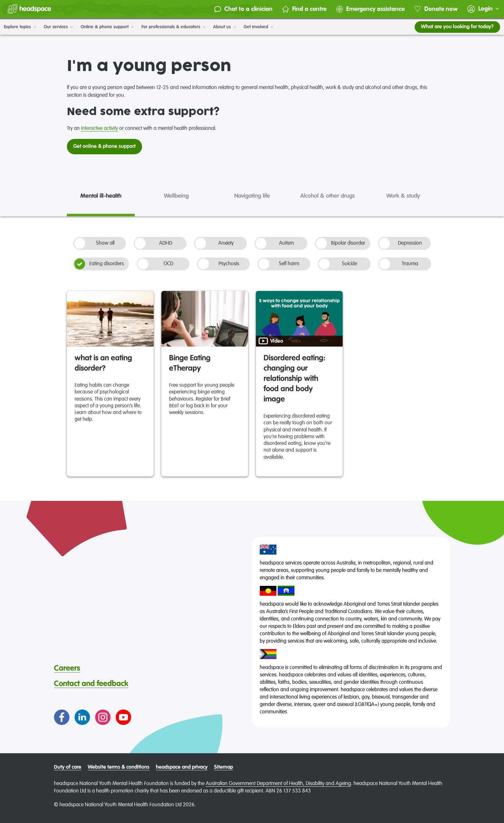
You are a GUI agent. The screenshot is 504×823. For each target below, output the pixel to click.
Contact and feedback (91, 684)
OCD (155, 264)
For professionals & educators (173, 27)
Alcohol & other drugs (328, 196)
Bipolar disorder (341, 243)
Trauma (399, 264)
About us (225, 27)
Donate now (436, 9)
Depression (401, 243)
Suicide (338, 264)
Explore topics (20, 27)
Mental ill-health (101, 196)
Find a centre (304, 9)
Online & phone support (107, 27)
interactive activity (99, 129)
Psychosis (219, 264)
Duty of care (68, 767)
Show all (94, 243)
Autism (275, 243)
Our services (58, 27)
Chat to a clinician (243, 9)
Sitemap (224, 767)
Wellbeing (176, 196)
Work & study (403, 196)
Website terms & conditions (119, 767)
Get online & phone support (104, 147)
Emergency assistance (370, 9)
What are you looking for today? (457, 27)
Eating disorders (99, 264)
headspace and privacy (182, 767)
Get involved (258, 27)
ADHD (153, 243)
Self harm (279, 264)
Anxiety (214, 243)
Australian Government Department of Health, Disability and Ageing (278, 784)
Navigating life (252, 196)
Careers (67, 668)
